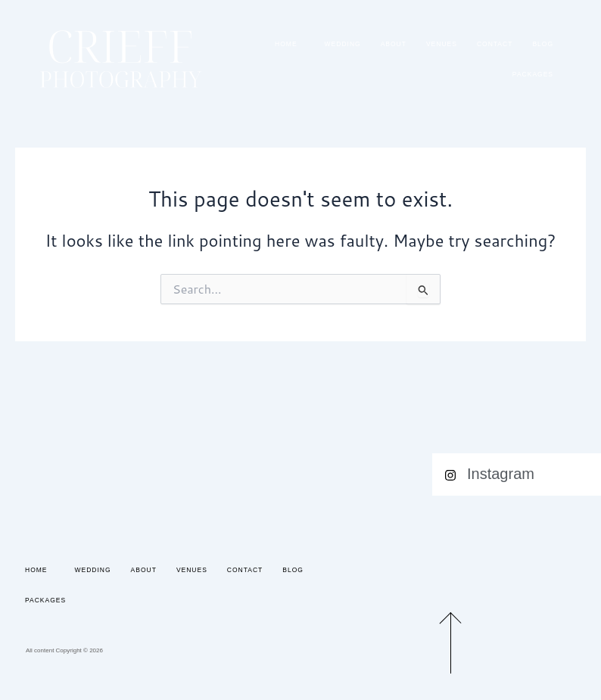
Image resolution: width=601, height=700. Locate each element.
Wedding (343, 44)
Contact (495, 44)
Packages (533, 74)
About (394, 44)
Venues (442, 44)
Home (290, 44)
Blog (543, 44)
